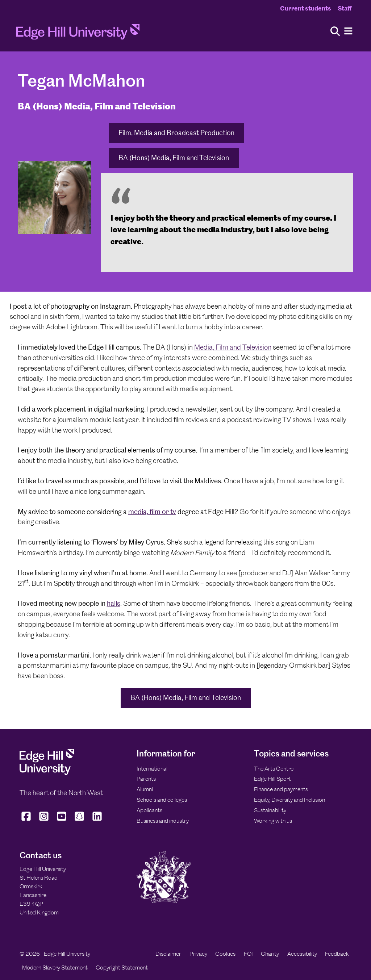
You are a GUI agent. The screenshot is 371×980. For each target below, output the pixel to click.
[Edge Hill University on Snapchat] (80, 821)
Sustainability (270, 810)
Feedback (337, 954)
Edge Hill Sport (272, 779)
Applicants (149, 810)
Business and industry (163, 821)
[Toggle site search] (335, 32)
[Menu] (348, 31)
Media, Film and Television (233, 347)
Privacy (198, 954)
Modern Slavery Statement (55, 968)
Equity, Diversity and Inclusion (289, 800)
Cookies (225, 954)
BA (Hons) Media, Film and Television (174, 158)
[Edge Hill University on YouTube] (62, 821)
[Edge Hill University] (47, 773)
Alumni (145, 789)
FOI (248, 954)
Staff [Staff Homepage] (345, 8)
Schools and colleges (162, 800)
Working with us (273, 821)
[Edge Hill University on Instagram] (44, 821)
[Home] (78, 34)
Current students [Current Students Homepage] (306, 8)
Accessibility (302, 954)
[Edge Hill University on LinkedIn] (97, 821)
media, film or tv (152, 512)
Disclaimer (168, 954)
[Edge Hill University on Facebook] (27, 821)
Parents (146, 779)
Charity (270, 954)
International (152, 769)
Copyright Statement (122, 968)
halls (114, 603)
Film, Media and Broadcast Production (176, 133)
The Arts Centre (274, 769)
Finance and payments (281, 789)
